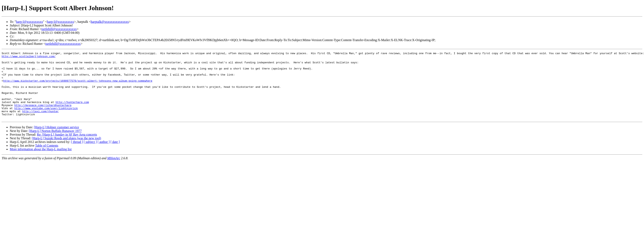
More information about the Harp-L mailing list (41, 163)
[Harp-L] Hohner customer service (57, 141)
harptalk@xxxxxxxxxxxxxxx (110, 22)
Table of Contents (47, 159)
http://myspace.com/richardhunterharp (43, 116)
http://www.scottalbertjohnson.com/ (29, 57)
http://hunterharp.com (72, 112)
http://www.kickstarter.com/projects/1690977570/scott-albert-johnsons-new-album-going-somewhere (78, 87)
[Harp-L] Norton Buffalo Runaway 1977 (55, 144)
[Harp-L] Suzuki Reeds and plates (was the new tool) (66, 152)
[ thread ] (77, 155)
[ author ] (104, 155)
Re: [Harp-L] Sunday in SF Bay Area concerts (67, 148)
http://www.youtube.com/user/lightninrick (46, 120)
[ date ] (115, 155)
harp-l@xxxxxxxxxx (29, 22)
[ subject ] (90, 155)
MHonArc (114, 172)
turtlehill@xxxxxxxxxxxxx (59, 29)
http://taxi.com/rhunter (40, 123)
